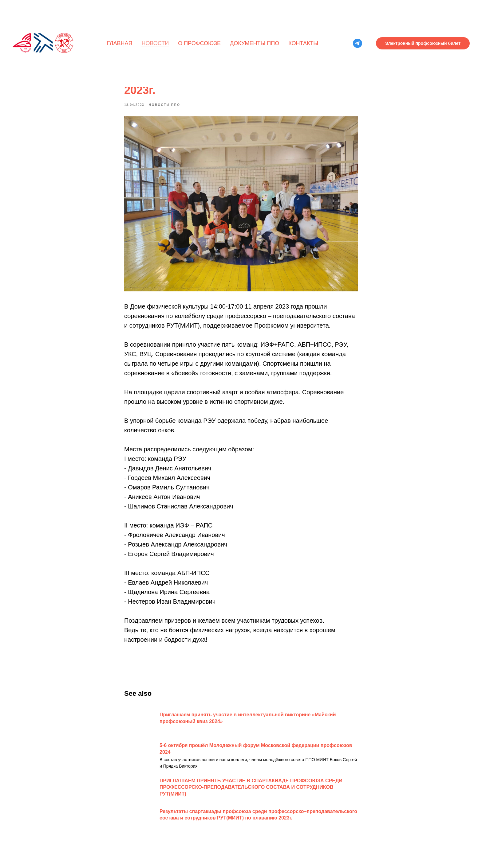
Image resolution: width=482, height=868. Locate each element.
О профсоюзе (199, 43)
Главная (120, 43)
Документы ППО (255, 43)
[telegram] (358, 43)
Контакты (303, 43)
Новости (155, 43)
